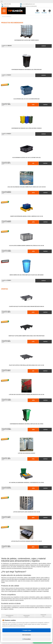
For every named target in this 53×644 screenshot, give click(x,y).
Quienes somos (6, 638)
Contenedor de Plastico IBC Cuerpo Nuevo (27, 40)
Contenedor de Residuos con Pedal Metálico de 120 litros (26, 424)
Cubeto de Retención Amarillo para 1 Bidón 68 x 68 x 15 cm (27, 216)
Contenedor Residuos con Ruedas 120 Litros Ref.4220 (26, 70)
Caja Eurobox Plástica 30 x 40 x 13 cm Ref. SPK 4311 (26, 158)
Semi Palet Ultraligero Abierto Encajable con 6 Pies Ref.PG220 (26, 336)
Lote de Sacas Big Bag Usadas (26, 453)
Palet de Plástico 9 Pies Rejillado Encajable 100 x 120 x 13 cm (26, 365)
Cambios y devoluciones (8, 634)
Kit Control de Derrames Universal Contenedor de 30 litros (26, 483)
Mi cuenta (44, 11)
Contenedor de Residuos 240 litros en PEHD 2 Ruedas (27, 128)
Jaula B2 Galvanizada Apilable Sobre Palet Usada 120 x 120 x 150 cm (26, 187)
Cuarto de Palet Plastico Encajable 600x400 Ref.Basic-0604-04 (26, 306)
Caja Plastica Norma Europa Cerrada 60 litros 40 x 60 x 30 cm (27, 246)
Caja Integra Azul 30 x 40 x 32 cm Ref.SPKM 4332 (26, 99)
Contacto (37, 11)
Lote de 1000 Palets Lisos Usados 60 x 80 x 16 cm (26, 512)
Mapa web (20, 631)
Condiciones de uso (7, 633)
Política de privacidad (8, 631)
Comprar (44, 46)
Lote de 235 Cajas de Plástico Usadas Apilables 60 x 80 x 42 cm (26, 395)
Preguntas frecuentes (24, 633)
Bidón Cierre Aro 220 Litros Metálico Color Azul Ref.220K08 (26, 275)
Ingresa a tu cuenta (23, 634)
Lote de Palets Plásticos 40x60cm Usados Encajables (26, 541)
